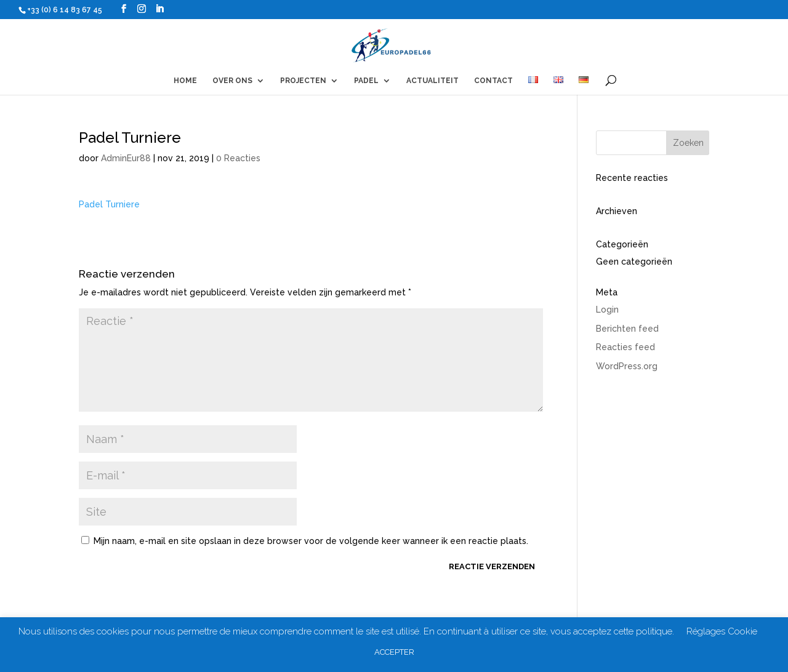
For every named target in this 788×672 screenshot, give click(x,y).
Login (607, 310)
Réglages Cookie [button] (722, 631)
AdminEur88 (126, 158)
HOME (185, 81)
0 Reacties (238, 158)
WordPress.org (627, 366)
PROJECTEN (303, 81)
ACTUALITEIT (432, 81)
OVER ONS (232, 81)
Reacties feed (625, 347)
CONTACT (493, 81)
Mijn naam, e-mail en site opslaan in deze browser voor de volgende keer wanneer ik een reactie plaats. (311, 541)
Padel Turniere (109, 204)
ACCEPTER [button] (394, 652)
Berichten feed (627, 329)
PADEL (366, 81)
